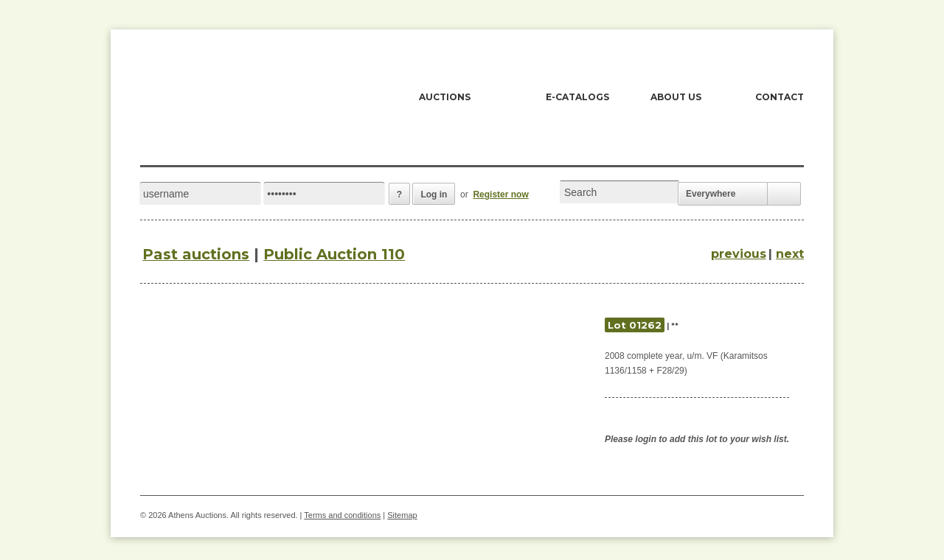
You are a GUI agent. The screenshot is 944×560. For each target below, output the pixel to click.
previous (739, 254)
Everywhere (711, 194)
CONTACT (780, 97)
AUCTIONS (445, 97)
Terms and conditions (342, 515)
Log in (434, 195)
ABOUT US (676, 97)
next (790, 254)
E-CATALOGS (577, 97)
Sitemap (402, 515)
